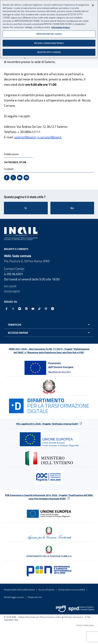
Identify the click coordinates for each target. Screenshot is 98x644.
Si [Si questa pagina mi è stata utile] (26, 208)
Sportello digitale (12, 291)
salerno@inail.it (25, 137)
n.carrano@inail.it (49, 137)
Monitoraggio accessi (14, 597)
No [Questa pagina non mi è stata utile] (72, 208)
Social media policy (85, 625)
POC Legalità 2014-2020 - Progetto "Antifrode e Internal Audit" (47, 424)
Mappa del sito (35, 597)
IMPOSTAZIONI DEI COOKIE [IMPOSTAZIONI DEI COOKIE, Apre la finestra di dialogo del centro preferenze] (49, 34)
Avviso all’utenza (46, 589)
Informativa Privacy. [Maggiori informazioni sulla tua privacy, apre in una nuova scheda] (61, 27)
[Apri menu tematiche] (49, 325)
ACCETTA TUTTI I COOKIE (49, 52)
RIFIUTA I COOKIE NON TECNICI (49, 43)
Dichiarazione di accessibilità (71, 589)
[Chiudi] (93, 5)
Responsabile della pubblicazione (19, 589)
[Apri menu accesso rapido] (49, 333)
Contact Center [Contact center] (14, 269)
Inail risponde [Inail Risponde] (10, 286)
